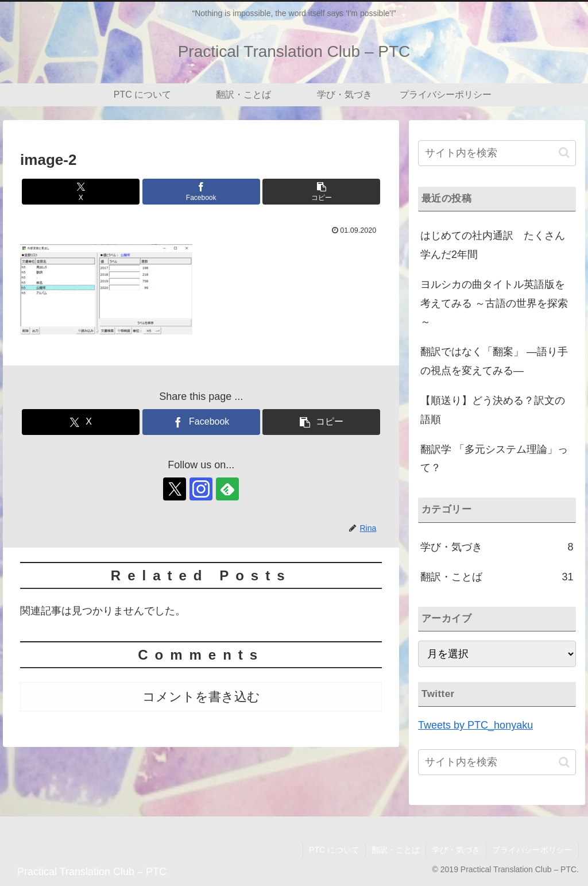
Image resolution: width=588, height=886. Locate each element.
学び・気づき (456, 850)
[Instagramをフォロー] (201, 489)
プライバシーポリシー (532, 850)
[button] (321, 192)
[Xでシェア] (81, 192)
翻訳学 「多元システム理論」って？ (494, 459)
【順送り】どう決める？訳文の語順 (493, 410)
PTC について (334, 850)
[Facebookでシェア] (201, 192)
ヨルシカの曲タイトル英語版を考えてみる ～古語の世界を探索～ (494, 303)
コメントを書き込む (201, 697)
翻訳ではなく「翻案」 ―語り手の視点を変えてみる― (494, 361)
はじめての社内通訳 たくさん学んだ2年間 (493, 245)
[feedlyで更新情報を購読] (227, 489)
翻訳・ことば (396, 850)
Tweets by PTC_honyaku (475, 725)
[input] (497, 153)
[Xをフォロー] (175, 489)
